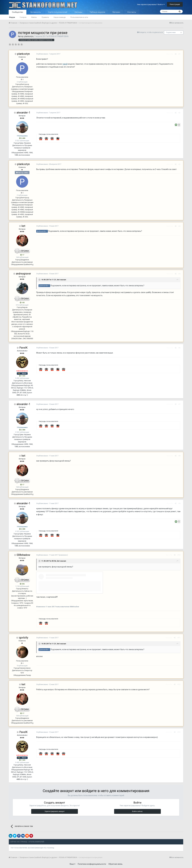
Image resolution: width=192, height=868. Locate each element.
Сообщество (18, 12)
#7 (180, 404)
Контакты (132, 12)
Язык (72, 864)
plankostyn (29, 36)
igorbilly (23, 638)
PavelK (23, 348)
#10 (180, 555)
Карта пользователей (58, 12)
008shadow (23, 555)
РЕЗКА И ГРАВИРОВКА (59, 36)
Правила (45, 17)
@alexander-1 (41, 231)
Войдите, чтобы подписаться (151, 32)
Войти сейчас (137, 811)
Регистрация (175, 4)
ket (23, 226)
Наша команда (60, 17)
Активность (36, 12)
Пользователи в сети (79, 17)
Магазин (116, 12)
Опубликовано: (47, 54)
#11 (180, 638)
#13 (180, 732)
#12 (180, 684)
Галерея (23, 17)
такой (64, 64)
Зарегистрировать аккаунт (55, 811)
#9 (180, 503)
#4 (180, 226)
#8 (180, 456)
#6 (180, 348)
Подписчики (171, 32)
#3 (180, 164)
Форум (12, 17)
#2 (180, 113)
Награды (78, 12)
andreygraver (23, 274)
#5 (180, 274)
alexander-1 (23, 113)
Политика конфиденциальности (92, 864)
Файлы (34, 17)
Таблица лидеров (97, 12)
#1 (180, 54)
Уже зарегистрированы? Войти (151, 4)
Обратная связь (115, 864)
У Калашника (22, 136)
